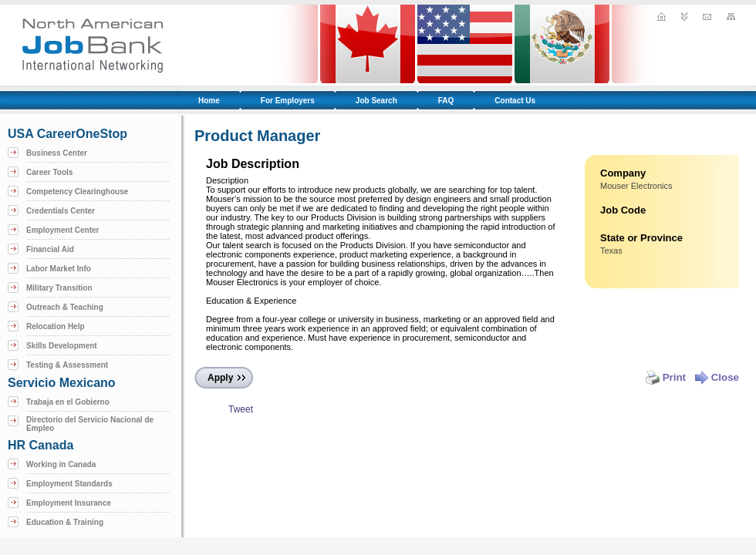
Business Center (57, 153)
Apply (220, 378)
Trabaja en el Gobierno (68, 402)
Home (209, 101)
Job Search (376, 101)
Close (717, 377)
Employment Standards (69, 484)
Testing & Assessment (67, 365)
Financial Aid (50, 249)
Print (666, 377)
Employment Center (62, 230)
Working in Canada (61, 464)
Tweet (241, 409)
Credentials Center (61, 211)
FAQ (446, 101)
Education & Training (65, 522)
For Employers (288, 101)
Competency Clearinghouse (77, 192)
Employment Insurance (69, 503)
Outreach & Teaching (65, 307)
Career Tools (49, 172)
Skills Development (62, 346)
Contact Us (515, 101)
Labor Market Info (59, 269)
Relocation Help (56, 326)
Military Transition (59, 288)
